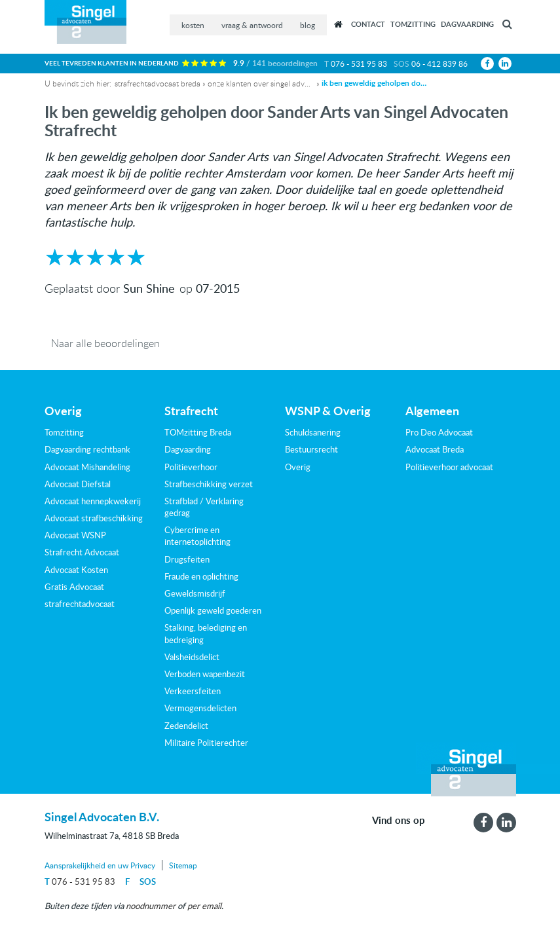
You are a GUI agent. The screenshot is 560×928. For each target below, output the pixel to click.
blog (308, 25)
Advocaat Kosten (76, 570)
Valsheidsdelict (192, 657)
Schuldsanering (313, 432)
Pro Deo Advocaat (439, 432)
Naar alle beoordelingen (105, 343)
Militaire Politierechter (206, 743)
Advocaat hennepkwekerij (93, 501)
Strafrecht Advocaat (82, 552)
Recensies (339, 24)
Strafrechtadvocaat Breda (158, 83)
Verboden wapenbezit (205, 674)
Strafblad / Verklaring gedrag (204, 507)
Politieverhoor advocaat (449, 467)
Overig (298, 467)
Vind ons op (399, 821)
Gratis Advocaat (74, 587)
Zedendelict (186, 726)
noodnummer (151, 906)
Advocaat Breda (435, 449)
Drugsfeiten (187, 559)
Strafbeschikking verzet (209, 484)
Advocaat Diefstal (78, 484)
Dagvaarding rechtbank (87, 449)
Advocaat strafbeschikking (94, 518)
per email (204, 906)
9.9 (275, 63)
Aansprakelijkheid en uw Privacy (100, 865)
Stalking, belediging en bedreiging (206, 633)
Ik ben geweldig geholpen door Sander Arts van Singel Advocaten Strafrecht (374, 83)
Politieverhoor (191, 467)
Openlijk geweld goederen (213, 610)
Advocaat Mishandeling (87, 467)
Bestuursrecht (311, 449)
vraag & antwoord (252, 25)
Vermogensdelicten (200, 708)
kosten (193, 25)
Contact (368, 24)
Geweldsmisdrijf (195, 593)
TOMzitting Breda (198, 432)
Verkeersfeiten (193, 691)
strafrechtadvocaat (80, 604)
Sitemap (183, 865)
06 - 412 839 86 (439, 64)
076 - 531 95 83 (359, 64)
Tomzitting (413, 24)
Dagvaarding (467, 24)
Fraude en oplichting (201, 576)
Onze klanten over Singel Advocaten (260, 83)
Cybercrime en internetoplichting (197, 536)
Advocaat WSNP (75, 535)
